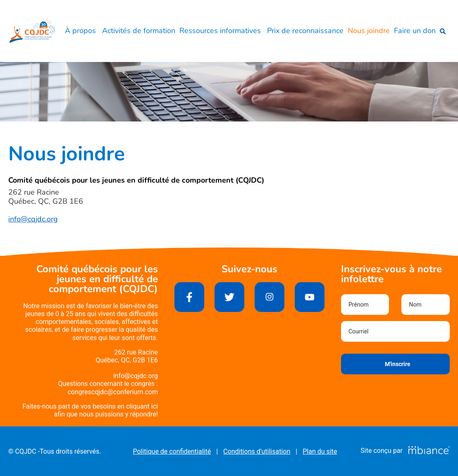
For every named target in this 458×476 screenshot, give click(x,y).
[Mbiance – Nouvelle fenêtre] (429, 451)
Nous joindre (369, 31)
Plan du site (320, 451)
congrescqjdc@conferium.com (113, 392)
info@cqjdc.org (33, 219)
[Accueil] (32, 31)
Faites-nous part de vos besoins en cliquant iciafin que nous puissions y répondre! (90, 410)
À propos (81, 31)
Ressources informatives (221, 31)
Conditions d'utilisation (257, 451)
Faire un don (415, 31)
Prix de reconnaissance (305, 31)
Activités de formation (139, 31)
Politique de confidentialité (172, 451)
